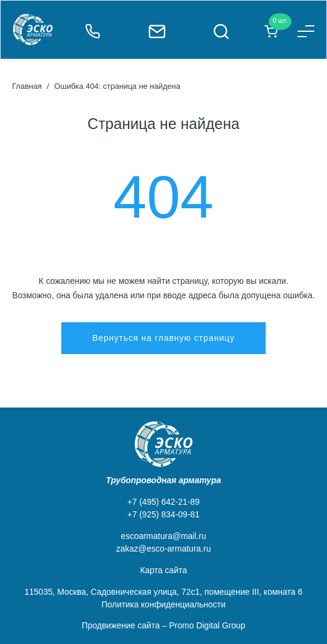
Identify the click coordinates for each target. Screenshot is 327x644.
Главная (27, 86)
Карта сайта (163, 570)
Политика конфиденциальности (164, 604)
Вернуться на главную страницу (163, 338)
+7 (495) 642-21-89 (163, 502)
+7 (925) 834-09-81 (163, 514)
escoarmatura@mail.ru (163, 536)
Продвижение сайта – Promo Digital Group (163, 625)
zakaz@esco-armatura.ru (163, 549)
